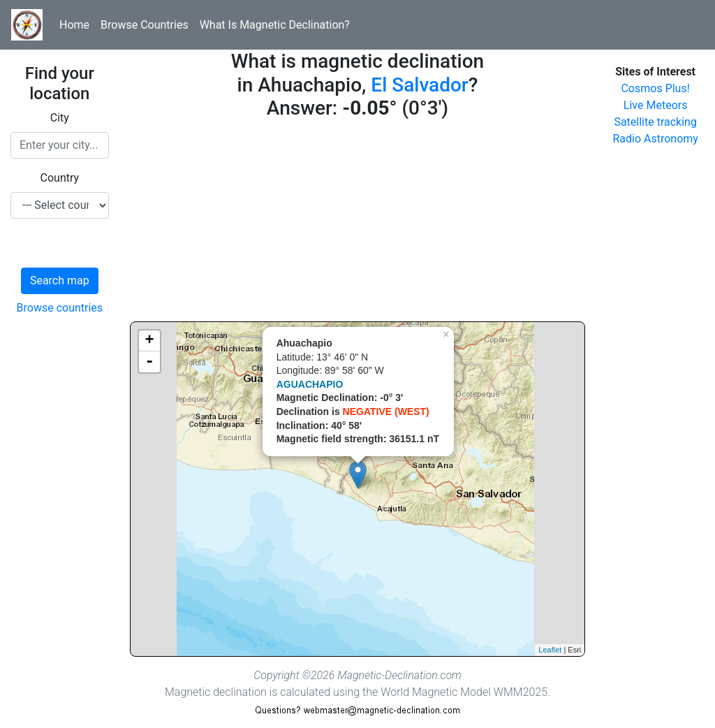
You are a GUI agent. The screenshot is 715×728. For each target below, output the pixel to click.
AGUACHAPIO (310, 384)
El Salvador (419, 85)
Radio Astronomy (655, 139)
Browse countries (60, 308)
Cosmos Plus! (655, 88)
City (60, 118)
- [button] (149, 362)
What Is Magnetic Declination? (275, 25)
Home (74, 25)
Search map (60, 281)
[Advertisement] (358, 224)
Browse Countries (145, 25)
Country (60, 178)
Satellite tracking (655, 122)
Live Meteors (656, 105)
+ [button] (150, 341)
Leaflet (550, 650)
